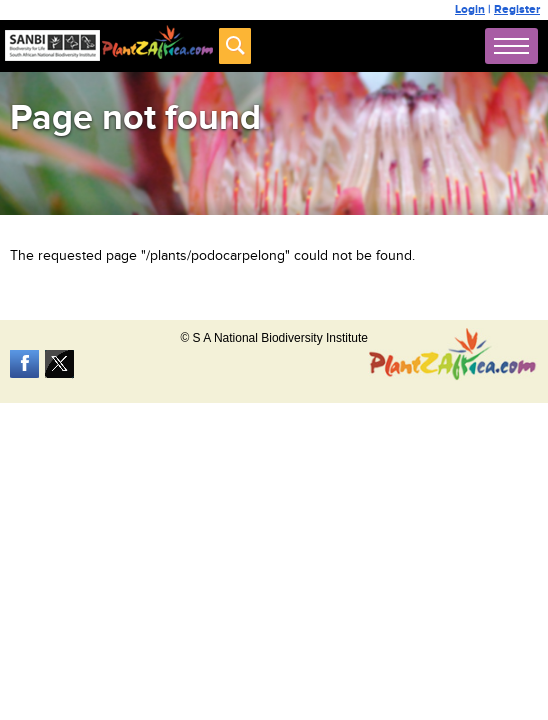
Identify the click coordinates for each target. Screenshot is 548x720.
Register (517, 9)
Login (470, 9)
